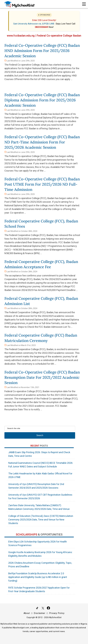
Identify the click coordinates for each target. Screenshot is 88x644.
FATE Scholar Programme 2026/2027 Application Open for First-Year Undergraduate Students (39, 589)
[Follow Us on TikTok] (37, 609)
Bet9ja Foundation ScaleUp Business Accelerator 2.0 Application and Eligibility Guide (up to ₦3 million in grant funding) (38, 577)
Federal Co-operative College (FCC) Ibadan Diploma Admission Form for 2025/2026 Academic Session (42, 100)
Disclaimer (40, 613)
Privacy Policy (57, 613)
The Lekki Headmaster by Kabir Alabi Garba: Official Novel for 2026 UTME (40, 475)
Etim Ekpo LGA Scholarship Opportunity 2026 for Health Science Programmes (38, 543)
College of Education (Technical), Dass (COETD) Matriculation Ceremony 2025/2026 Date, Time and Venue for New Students (41, 520)
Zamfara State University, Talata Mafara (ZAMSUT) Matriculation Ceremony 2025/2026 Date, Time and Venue (39, 507)
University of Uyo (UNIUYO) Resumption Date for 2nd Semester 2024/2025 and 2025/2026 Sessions (36, 486)
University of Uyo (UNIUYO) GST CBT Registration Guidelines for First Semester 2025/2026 (40, 497)
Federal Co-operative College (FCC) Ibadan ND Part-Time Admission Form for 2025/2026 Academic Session (42, 142)
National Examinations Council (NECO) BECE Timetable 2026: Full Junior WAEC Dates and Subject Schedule (41, 465)
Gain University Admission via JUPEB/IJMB (34, 24)
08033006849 (42, 27)
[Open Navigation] (84, 4)
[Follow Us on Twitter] (43, 609)
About (27, 613)
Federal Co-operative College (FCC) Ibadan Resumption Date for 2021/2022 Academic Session (42, 377)
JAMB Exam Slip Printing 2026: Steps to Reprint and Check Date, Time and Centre (39, 454)
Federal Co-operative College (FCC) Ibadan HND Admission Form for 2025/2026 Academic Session (42, 51)
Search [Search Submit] (40, 435)
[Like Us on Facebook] (48, 609)
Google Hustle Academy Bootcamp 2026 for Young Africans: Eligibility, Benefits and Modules (40, 554)
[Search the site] (40, 428)
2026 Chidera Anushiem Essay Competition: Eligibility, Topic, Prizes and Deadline (40, 565)
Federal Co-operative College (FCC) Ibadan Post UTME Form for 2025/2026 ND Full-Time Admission (42, 184)
